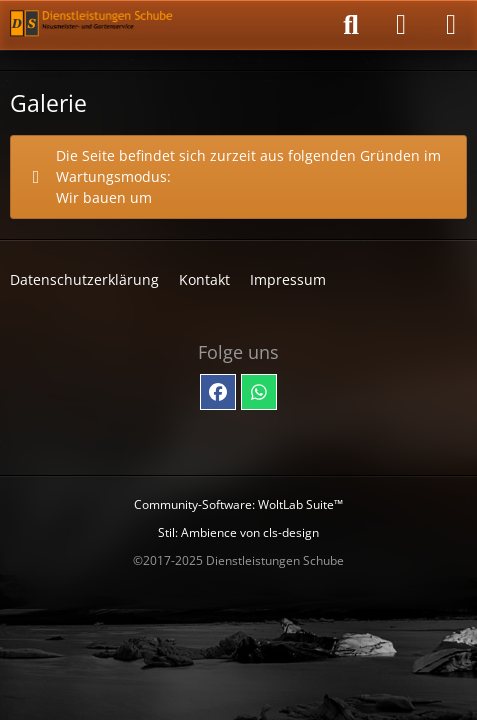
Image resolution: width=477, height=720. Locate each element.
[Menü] (451, 25)
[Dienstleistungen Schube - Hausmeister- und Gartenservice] (92, 25)
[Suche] (351, 25)
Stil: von (238, 532)
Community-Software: (238, 504)
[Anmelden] (401, 25)
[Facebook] (218, 392)
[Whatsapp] (259, 392)
